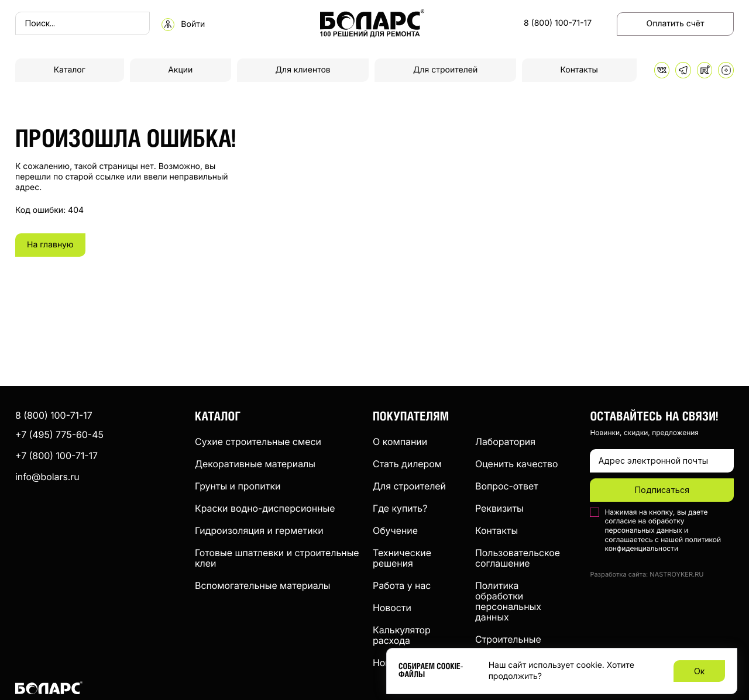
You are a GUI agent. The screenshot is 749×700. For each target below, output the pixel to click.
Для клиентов (303, 70)
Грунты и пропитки (238, 486)
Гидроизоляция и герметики (259, 530)
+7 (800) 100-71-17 (56, 456)
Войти (193, 25)
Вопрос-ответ (507, 486)
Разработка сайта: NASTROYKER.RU (647, 575)
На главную (50, 245)
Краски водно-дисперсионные (265, 508)
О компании (400, 442)
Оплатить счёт (676, 24)
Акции (180, 70)
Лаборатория (505, 442)
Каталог (70, 70)
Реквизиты (499, 508)
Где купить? (400, 508)
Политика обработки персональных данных (508, 601)
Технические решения (402, 558)
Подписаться (662, 490)
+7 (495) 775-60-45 (59, 435)
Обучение (395, 530)
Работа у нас (402, 585)
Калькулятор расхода (402, 635)
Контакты (579, 70)
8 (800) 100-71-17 (558, 23)
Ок (699, 671)
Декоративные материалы (255, 464)
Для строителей (445, 70)
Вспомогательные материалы (263, 585)
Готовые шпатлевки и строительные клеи (277, 558)
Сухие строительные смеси (258, 442)
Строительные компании (508, 644)
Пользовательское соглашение (518, 558)
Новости (392, 608)
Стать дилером (407, 464)
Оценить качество (517, 464)
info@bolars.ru (47, 477)
